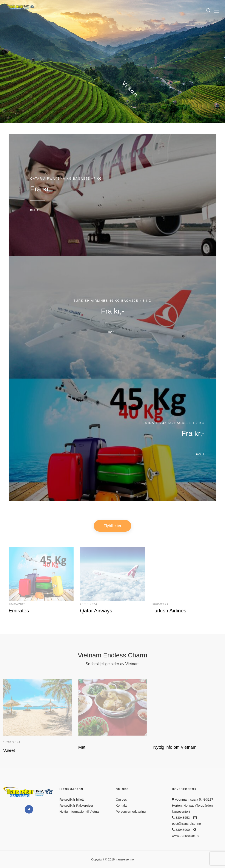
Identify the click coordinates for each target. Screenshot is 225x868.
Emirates (19, 611)
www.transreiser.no (186, 836)
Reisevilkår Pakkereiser (76, 805)
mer (33, 210)
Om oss (121, 799)
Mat (82, 747)
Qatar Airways (96, 611)
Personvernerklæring (131, 811)
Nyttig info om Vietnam (175, 747)
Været (9, 750)
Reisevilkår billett (72, 799)
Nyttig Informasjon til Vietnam (81, 811)
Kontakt (121, 805)
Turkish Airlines (169, 611)
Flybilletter (112, 526)
